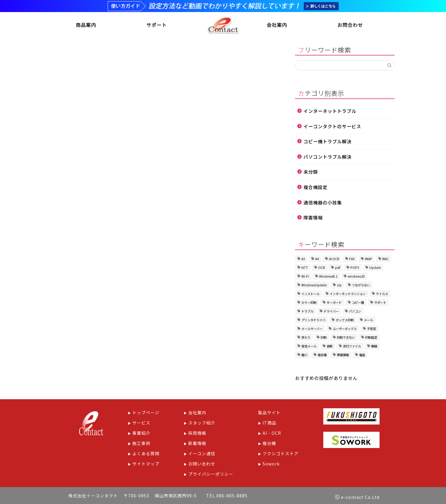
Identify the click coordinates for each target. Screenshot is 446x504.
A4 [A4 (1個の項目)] (317, 259)
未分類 (311, 173)
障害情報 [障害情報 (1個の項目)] (343, 355)
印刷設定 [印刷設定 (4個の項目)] (371, 338)
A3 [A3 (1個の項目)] (303, 259)
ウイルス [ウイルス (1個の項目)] (382, 294)
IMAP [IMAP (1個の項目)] (368, 259)
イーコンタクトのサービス (332, 127)
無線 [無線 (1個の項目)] (374, 347)
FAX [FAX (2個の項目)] (352, 259)
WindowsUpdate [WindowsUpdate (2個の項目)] (314, 286)
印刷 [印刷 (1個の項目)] (324, 338)
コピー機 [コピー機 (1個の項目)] (358, 303)
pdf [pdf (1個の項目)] (338, 268)
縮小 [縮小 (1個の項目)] (304, 355)
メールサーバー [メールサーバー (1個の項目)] (312, 329)
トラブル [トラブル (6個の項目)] (307, 312)
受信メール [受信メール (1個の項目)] (309, 347)
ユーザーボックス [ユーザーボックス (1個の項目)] (345, 329)
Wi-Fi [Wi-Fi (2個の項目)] (305, 277)
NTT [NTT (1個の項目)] (305, 268)
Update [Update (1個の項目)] (375, 268)
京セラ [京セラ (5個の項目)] (306, 338)
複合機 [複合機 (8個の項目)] (322, 355)
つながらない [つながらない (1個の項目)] (361, 286)
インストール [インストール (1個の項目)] (310, 294)
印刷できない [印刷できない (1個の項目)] (346, 338)
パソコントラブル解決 (328, 157)
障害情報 (313, 218)
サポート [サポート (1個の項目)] (380, 303)
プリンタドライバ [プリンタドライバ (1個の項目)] (313, 320)
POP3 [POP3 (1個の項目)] (355, 268)
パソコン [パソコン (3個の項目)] (355, 312)
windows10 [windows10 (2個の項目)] (356, 277)
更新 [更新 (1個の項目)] (330, 347)
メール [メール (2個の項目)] (368, 320)
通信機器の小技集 (323, 203)
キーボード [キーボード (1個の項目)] (334, 303)
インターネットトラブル (330, 111)
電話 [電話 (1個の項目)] (362, 355)
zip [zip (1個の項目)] (339, 286)
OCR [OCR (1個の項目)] (321, 268)
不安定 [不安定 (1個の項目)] (371, 329)
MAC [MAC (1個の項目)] (385, 259)
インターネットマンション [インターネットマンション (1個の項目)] (348, 294)
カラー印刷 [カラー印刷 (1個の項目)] (309, 303)
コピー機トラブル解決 (328, 142)
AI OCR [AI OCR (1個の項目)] (334, 259)
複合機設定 (315, 188)
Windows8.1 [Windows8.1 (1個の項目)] (328, 277)
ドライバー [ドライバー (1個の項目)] (331, 312)
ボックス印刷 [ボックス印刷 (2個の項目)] (345, 320)
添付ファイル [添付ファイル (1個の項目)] (352, 347)
